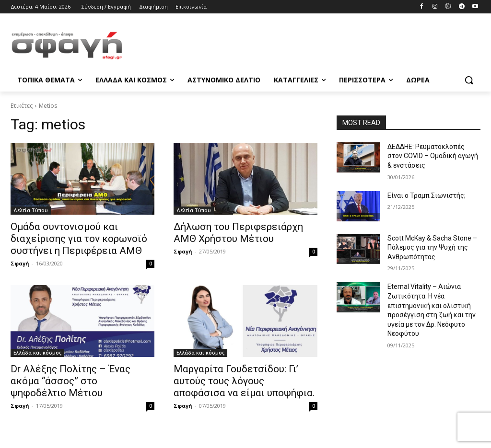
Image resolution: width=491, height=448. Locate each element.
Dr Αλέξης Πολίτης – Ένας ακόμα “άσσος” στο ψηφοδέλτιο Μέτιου (70, 381)
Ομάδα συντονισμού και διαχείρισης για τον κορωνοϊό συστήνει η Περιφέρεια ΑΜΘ (79, 239)
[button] (469, 80)
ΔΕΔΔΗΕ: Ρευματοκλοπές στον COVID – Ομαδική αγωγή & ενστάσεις (433, 156)
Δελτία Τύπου (31, 210)
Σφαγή (20, 263)
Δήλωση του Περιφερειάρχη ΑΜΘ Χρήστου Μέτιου (238, 233)
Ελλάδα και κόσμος (37, 353)
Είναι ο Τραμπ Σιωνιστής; (427, 195)
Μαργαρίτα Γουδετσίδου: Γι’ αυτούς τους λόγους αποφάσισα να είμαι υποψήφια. (244, 381)
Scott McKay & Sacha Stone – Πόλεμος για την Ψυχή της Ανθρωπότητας (432, 247)
